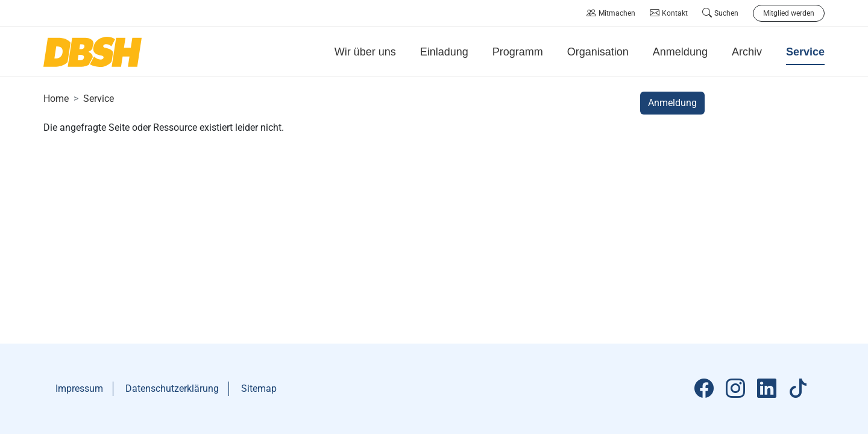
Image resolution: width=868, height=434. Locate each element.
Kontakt (669, 13)
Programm (518, 52)
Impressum (79, 388)
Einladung (444, 52)
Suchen (720, 13)
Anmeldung (680, 52)
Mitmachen (611, 13)
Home (56, 99)
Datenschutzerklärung (172, 388)
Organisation (598, 52)
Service (99, 99)
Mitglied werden (789, 13)
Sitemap (259, 388)
